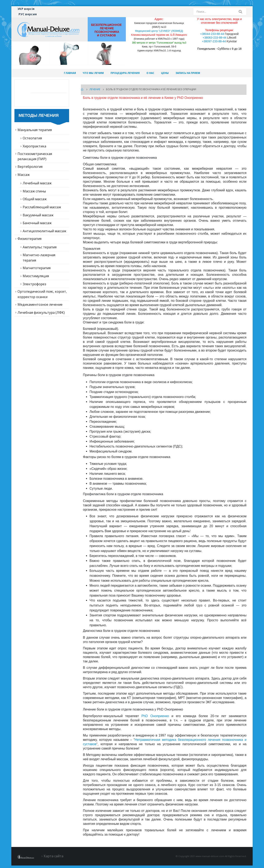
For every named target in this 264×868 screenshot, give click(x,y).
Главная (70, 73)
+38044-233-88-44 (212, 34)
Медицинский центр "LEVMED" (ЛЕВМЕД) (159, 31)
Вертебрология (30, 167)
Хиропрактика (34, 146)
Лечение (43, 87)
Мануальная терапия (35, 130)
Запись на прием (188, 73)
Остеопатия (32, 138)
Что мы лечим (93, 73)
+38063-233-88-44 (214, 38)
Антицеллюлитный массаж (44, 231)
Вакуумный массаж (38, 215)
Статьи (41, 101)
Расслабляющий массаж (42, 207)
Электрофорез (34, 284)
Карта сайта (54, 856)
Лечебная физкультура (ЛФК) (41, 313)
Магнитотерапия (37, 268)
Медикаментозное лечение (40, 304)
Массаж (24, 175)
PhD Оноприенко (155, 716)
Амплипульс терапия (40, 247)
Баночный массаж (37, 223)
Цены (165, 73)
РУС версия (28, 14)
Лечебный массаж (37, 183)
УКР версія (26, 9)
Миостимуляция (36, 276)
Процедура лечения (125, 73)
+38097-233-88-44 (214, 41)
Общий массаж (35, 199)
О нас (150, 73)
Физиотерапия (29, 239)
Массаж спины (34, 191)
